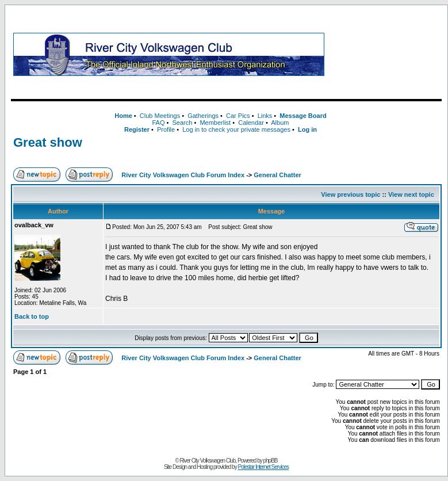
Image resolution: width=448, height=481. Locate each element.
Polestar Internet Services (263, 467)
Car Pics (238, 116)
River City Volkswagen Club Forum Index (183, 175)
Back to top (32, 316)
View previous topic (351, 194)
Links (265, 116)
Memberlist (215, 123)
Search (182, 123)
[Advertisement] (385, 54)
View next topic (411, 194)
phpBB (271, 461)
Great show (48, 142)
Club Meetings (160, 116)
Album (280, 123)
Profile (166, 129)
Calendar (251, 123)
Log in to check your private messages (236, 129)
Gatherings (203, 116)
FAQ (158, 123)
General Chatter (277, 175)
